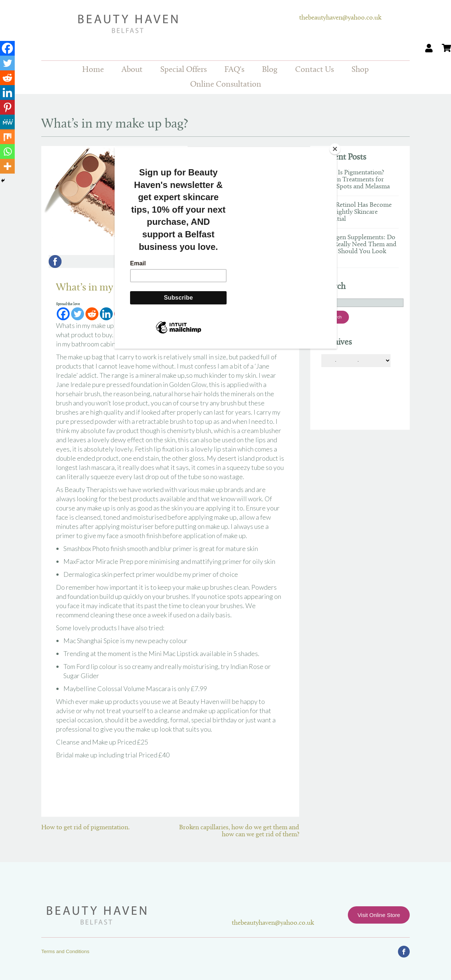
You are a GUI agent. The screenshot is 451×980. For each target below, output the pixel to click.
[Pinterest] (7, 107)
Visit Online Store (379, 915)
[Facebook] (7, 48)
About (132, 70)
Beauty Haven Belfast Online (170, 24)
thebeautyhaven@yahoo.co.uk (340, 18)
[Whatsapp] (7, 151)
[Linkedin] (7, 93)
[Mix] (7, 137)
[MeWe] (7, 122)
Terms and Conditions (65, 951)
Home (93, 70)
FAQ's (234, 70)
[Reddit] (7, 78)
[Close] (335, 149)
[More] (7, 166)
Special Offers (183, 70)
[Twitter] (7, 63)
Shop (360, 70)
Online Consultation (226, 85)
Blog (270, 70)
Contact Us (314, 70)
